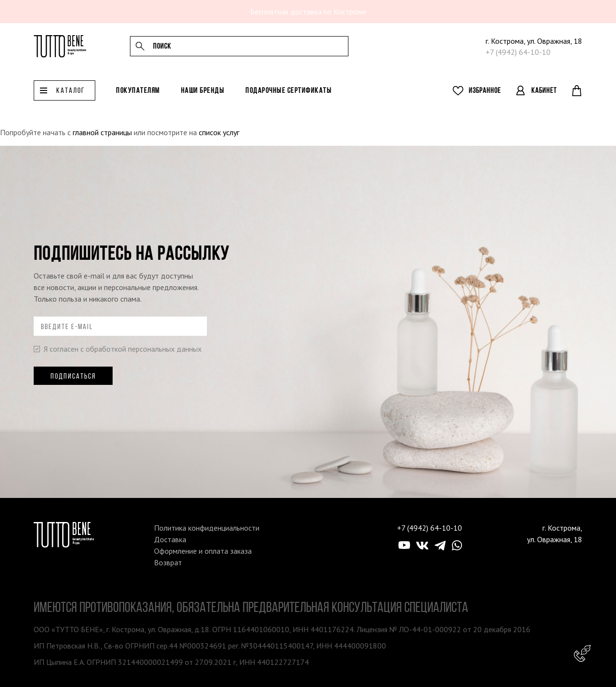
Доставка (170, 539)
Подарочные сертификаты (289, 97)
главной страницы (102, 132)
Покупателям (138, 97)
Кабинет (544, 97)
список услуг (219, 132)
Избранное (485, 97)
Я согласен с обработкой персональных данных (118, 349)
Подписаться (73, 376)
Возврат (168, 562)
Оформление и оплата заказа (203, 551)
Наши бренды (203, 97)
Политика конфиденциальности (207, 528)
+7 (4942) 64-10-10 (518, 56)
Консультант (582, 653)
